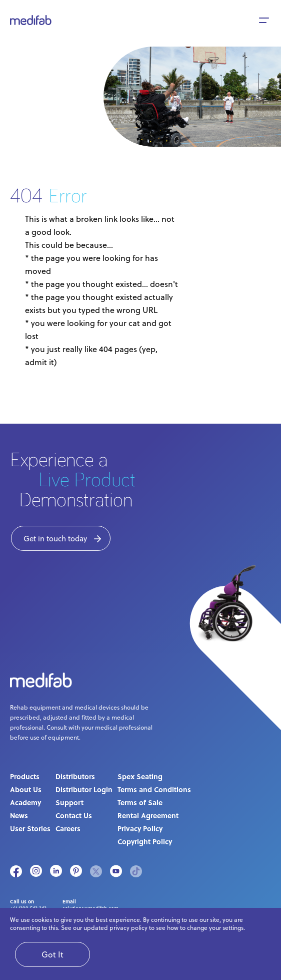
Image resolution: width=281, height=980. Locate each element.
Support (69, 802)
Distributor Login (84, 789)
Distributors (75, 776)
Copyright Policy (145, 841)
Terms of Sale (140, 802)
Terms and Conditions (154, 789)
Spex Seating (140, 776)
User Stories (30, 828)
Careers (68, 828)
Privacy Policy (140, 828)
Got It (52, 954)
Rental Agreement (148, 815)
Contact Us (74, 815)
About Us (26, 789)
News (19, 815)
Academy (25, 802)
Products (25, 776)
